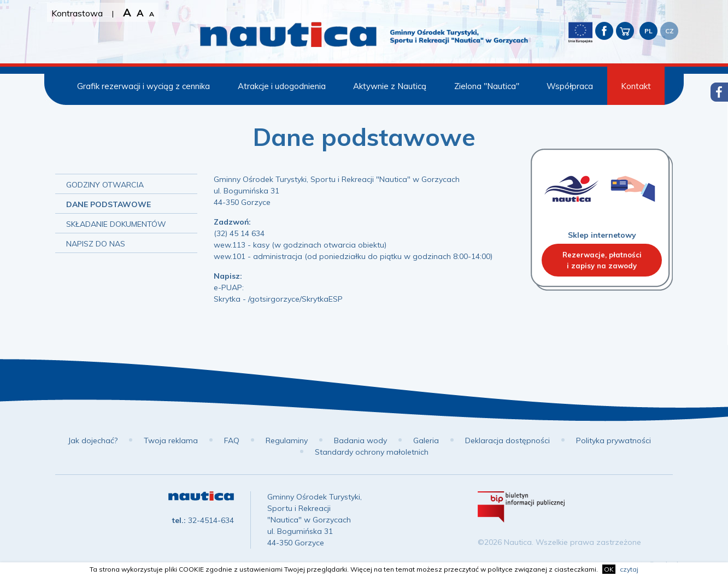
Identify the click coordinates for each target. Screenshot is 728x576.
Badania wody (360, 440)
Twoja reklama (171, 440)
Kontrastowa (77, 13)
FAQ (232, 440)
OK (609, 569)
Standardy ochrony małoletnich (372, 452)
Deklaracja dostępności (507, 440)
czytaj (629, 569)
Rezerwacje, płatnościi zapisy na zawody (602, 260)
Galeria (426, 440)
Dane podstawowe (108, 204)
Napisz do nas (96, 244)
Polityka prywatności (613, 440)
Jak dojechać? (93, 440)
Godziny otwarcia (105, 185)
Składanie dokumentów (116, 224)
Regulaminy (287, 440)
